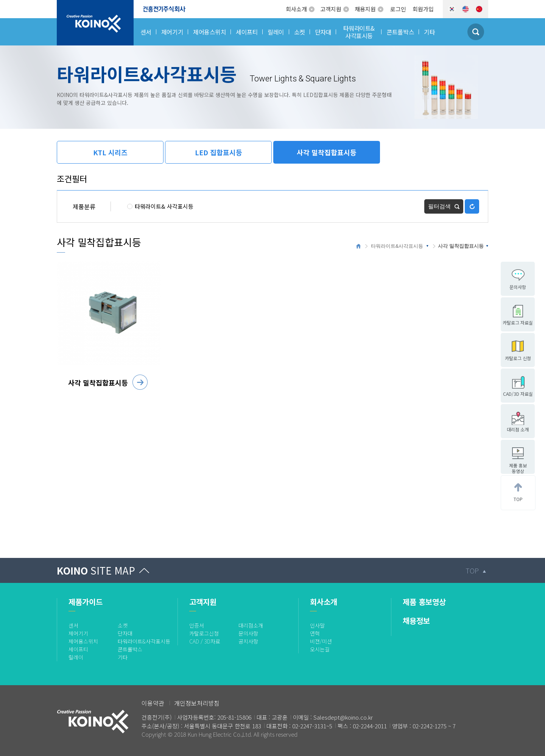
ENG (466, 9)
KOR (452, 9)
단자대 (125, 633)
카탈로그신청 (204, 633)
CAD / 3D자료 (205, 641)
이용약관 (153, 703)
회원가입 (423, 9)
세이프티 (78, 649)
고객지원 (331, 9)
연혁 (315, 633)
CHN (479, 9)
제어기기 (78, 633)
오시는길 (320, 649)
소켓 (123, 625)
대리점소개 (251, 625)
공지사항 (248, 641)
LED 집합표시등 (219, 152)
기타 (123, 657)
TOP (472, 570)
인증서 (197, 625)
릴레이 (76, 657)
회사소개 (296, 9)
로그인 (398, 9)
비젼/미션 (321, 641)
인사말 (317, 625)
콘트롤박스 (130, 649)
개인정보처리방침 (197, 703)
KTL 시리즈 (110, 152)
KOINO (96, 570)
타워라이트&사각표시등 (397, 246)
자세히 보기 (140, 382)
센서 (73, 625)
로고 (62, 5)
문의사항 (248, 633)
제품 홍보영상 (424, 602)
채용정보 (416, 621)
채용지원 (365, 9)
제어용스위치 (83, 641)
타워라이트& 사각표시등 (160, 206)
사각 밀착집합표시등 (327, 152)
